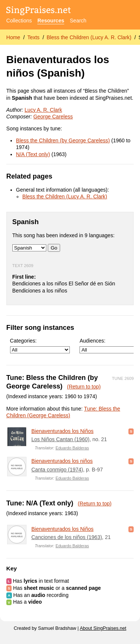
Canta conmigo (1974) (57, 470)
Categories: (40, 346)
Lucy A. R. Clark (43, 110)
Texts (33, 37)
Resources (51, 21)
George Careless (53, 117)
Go (54, 248)
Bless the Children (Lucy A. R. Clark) (89, 37)
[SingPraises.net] (39, 11)
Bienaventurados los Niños (63, 431)
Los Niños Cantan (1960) (60, 439)
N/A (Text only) (33, 154)
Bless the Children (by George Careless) (63, 140)
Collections (19, 21)
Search (78, 21)
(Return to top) (84, 387)
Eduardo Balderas (72, 448)
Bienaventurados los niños (62, 461)
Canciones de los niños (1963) (67, 537)
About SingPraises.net (103, 628)
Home (13, 37)
